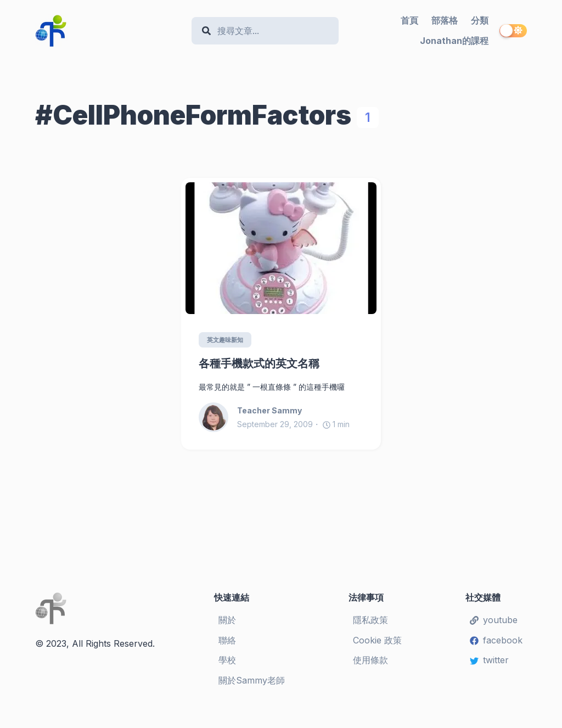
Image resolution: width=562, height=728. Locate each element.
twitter (489, 660)
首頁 (409, 20)
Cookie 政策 (377, 640)
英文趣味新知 (227, 340)
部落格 (445, 20)
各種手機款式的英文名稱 (259, 364)
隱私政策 (370, 620)
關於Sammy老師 (252, 681)
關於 (227, 620)
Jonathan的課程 (454, 41)
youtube (494, 620)
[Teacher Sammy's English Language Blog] (109, 31)
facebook (496, 640)
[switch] (513, 31)
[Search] (271, 31)
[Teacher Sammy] (218, 418)
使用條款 (370, 660)
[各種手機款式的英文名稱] (281, 248)
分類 (480, 20)
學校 (227, 660)
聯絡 (227, 640)
